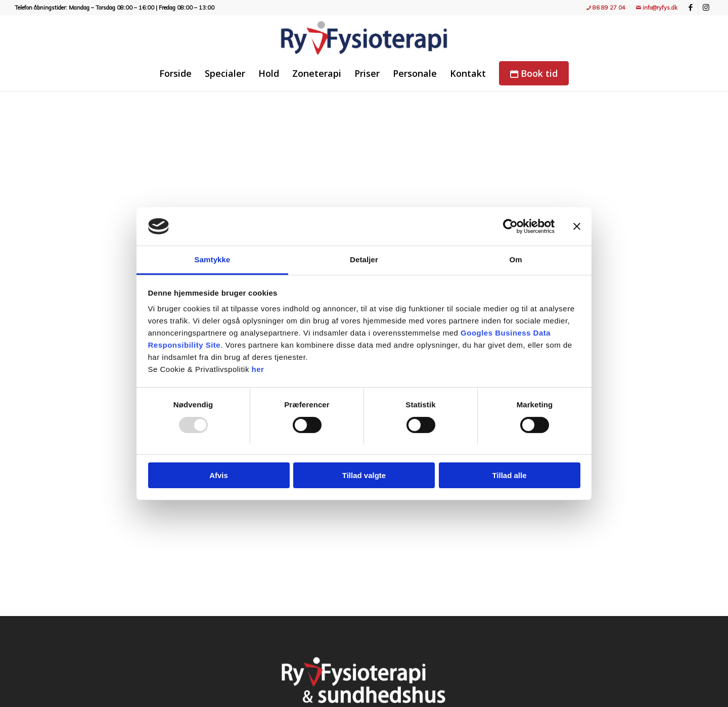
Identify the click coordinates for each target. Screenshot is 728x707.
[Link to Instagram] (706, 8)
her (258, 369)
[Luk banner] (577, 226)
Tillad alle (509, 475)
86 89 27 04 (606, 8)
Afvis (219, 475)
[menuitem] (606, 8)
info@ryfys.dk (657, 8)
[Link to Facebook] (690, 8)
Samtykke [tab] (213, 260)
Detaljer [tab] (364, 260)
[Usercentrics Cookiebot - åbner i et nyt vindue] (510, 226)
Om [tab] (515, 260)
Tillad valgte (364, 475)
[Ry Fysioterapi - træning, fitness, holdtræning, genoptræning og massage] (364, 38)
